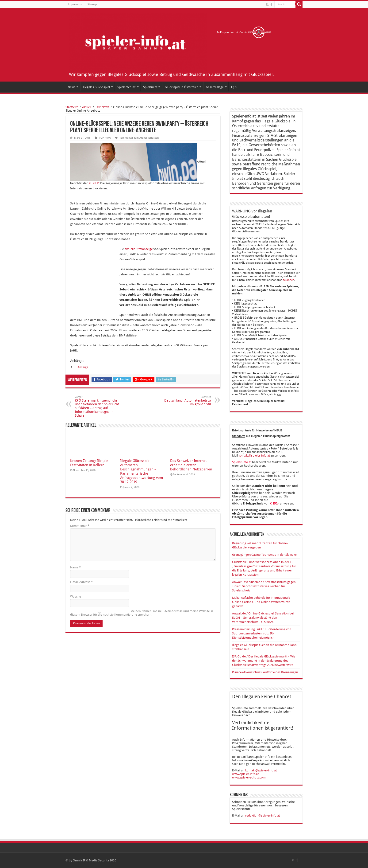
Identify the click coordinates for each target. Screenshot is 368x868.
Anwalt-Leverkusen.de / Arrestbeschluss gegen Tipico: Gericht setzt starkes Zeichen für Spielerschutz (264, 586)
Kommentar (80, 526)
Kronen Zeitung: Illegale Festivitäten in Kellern (89, 463)
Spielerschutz (126, 87)
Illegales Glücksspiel (96, 87)
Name (75, 567)
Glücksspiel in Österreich (182, 87)
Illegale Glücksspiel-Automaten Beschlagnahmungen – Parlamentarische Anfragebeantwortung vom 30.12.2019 (142, 471)
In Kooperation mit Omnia (244, 32)
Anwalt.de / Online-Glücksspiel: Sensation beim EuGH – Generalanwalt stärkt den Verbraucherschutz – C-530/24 (264, 618)
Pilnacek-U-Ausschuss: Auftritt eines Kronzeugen (265, 672)
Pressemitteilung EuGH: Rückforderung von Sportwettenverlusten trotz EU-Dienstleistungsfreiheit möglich (262, 633)
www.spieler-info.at (245, 774)
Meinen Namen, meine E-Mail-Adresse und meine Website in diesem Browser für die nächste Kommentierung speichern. (142, 613)
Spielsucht (150, 87)
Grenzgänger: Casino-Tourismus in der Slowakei (265, 555)
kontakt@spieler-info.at (254, 456)
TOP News (102, 107)
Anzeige (83, 367)
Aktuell (87, 107)
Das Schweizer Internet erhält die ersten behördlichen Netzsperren (191, 465)
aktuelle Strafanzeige (139, 249)
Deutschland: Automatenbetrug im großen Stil (187, 401)
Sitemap (92, 4)
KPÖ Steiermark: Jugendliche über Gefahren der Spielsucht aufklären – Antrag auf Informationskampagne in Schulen (99, 406)
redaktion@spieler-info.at (263, 815)
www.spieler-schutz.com (249, 777)
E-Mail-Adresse (81, 582)
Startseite (72, 107)
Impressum (75, 4)
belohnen (288, 280)
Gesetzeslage (215, 87)
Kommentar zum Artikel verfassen (139, 138)
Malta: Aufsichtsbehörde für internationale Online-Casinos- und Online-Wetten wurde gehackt (261, 602)
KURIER (94, 183)
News (72, 87)
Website (76, 596)
